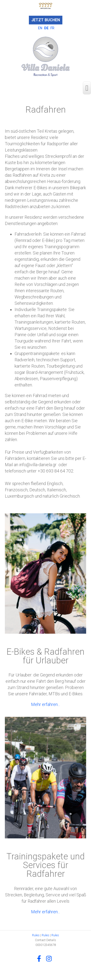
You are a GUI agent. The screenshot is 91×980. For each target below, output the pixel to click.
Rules (36, 935)
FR (52, 28)
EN (41, 28)
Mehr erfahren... (45, 704)
